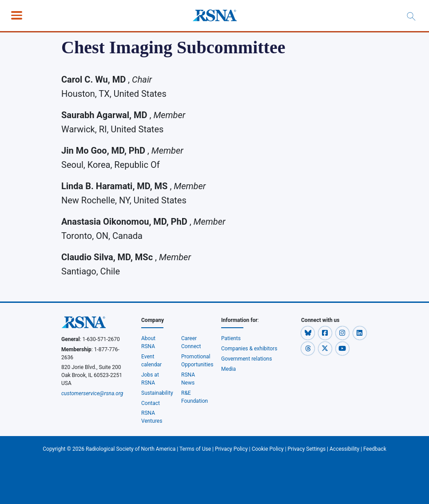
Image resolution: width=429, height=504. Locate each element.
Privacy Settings (307, 449)
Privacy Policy (231, 449)
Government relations (247, 359)
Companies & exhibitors (249, 349)
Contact (151, 403)
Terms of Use (195, 449)
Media (228, 369)
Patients (231, 338)
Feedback (375, 449)
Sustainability (157, 393)
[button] (308, 333)
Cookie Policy (268, 449)
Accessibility (344, 449)
